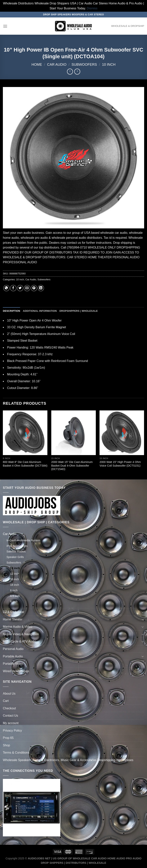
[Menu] (5, 26)
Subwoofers (84, 64)
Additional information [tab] (40, 311)
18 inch (15, 585)
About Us (9, 694)
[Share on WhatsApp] (6, 288)
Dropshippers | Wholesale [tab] (78, 311)
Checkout (9, 708)
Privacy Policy (12, 731)
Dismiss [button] (92, 8)
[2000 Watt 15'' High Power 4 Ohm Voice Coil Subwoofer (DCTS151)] (122, 433)
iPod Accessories (17, 546)
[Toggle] (143, 534)
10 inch (109, 64)
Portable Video (13, 664)
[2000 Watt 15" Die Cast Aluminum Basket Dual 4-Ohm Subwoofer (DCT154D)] (73, 433)
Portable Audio (13, 656)
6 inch (14, 590)
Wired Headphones (16, 671)
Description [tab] (11, 311)
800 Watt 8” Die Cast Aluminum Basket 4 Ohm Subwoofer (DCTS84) (25, 464)
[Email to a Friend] (27, 288)
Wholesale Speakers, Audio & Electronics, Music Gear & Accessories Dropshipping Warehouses (68, 760)
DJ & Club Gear (14, 612)
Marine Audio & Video (18, 627)
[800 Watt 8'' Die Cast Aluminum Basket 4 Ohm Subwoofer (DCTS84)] (25, 433)
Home (37, 64)
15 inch (15, 579)
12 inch (15, 574)
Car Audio (57, 64)
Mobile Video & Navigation (21, 634)
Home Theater (13, 619)
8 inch (14, 601)
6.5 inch (15, 596)
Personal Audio (13, 649)
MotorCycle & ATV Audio (20, 641)
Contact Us (10, 716)
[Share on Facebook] (13, 288)
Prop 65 (8, 738)
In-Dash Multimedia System (23, 540)
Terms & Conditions (16, 753)
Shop (6, 745)
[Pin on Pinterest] (34, 288)
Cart (6, 701)
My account (11, 723)
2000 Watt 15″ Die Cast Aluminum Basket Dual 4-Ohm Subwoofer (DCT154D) (72, 466)
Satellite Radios (16, 551)
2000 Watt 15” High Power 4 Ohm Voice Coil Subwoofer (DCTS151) (120, 464)
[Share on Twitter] (20, 288)
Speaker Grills (15, 557)
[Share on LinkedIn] (41, 288)
